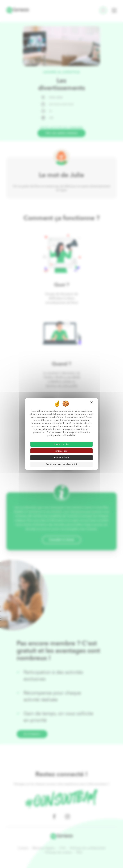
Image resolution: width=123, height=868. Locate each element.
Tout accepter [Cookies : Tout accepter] (61, 444)
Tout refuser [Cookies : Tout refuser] (61, 451)
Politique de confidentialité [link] (61, 464)
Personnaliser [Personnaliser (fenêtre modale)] (61, 458)
